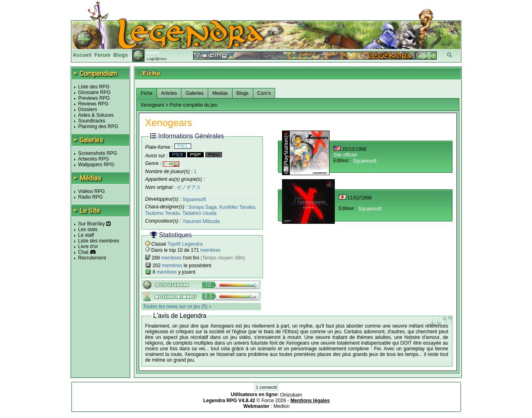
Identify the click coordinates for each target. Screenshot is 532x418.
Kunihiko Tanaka (237, 207)
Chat (83, 252)
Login (152, 59)
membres (211, 250)
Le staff (86, 235)
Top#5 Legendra (185, 244)
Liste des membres (99, 241)
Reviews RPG (94, 104)
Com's (264, 93)
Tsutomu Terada (163, 213)
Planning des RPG (98, 126)
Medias (220, 93)
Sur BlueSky (95, 224)
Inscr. (163, 59)
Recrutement (92, 258)
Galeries (195, 93)
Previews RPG (94, 98)
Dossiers (88, 109)
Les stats (88, 229)
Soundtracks (92, 121)
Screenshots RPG (98, 153)
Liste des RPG (94, 87)
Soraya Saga (202, 207)
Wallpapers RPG (96, 165)
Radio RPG (91, 197)
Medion (281, 406)
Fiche (147, 93)
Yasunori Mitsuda (201, 221)
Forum (103, 55)
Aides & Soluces (96, 115)
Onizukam (291, 395)
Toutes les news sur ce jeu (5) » (178, 307)
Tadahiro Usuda (199, 213)
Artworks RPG (94, 159)
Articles (169, 93)
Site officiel (345, 155)
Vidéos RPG (92, 191)
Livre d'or (88, 247)
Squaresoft (194, 199)
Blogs (121, 55)
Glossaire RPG (95, 92)
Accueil (82, 55)
